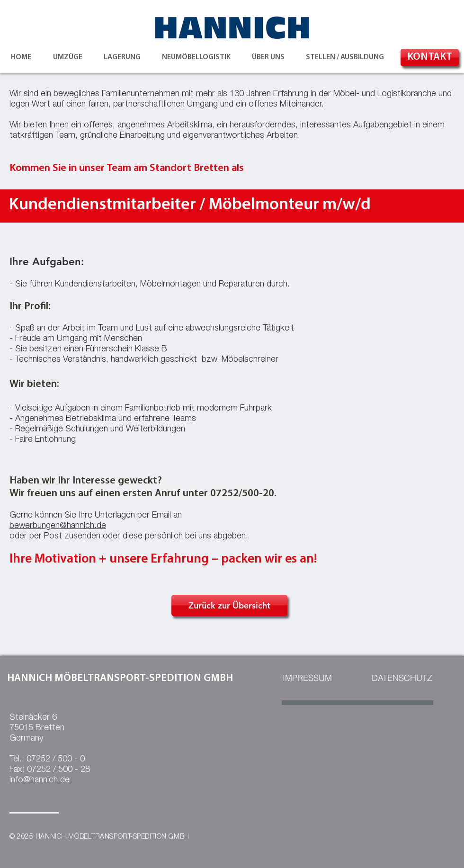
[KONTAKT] (430, 58)
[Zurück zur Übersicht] (229, 605)
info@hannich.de (40, 780)
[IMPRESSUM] (307, 678)
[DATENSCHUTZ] (402, 678)
